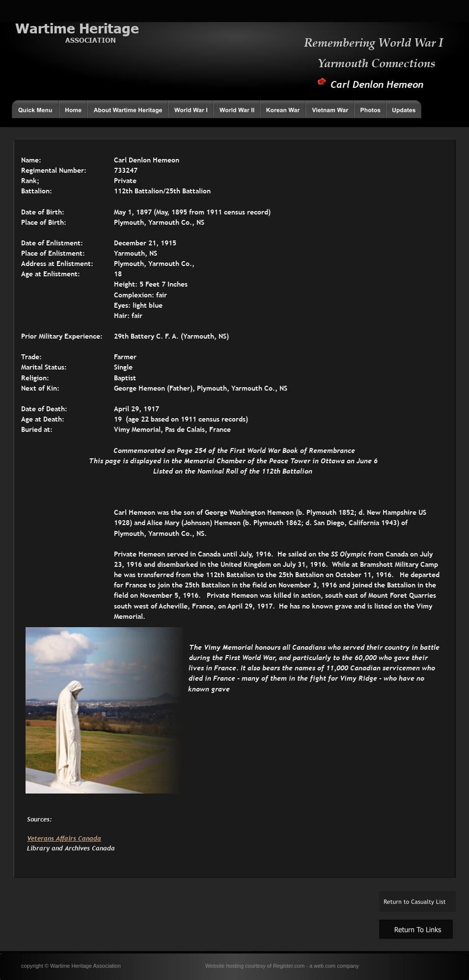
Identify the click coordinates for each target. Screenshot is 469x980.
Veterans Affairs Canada (64, 838)
